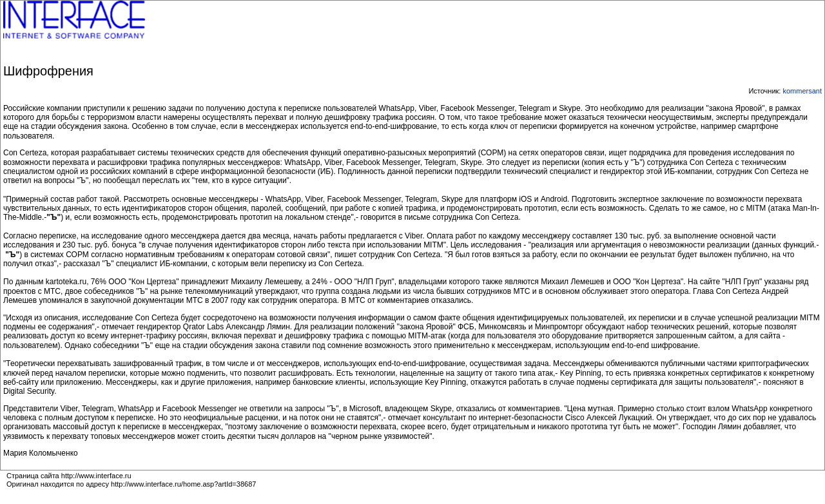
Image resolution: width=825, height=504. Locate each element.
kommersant (802, 91)
